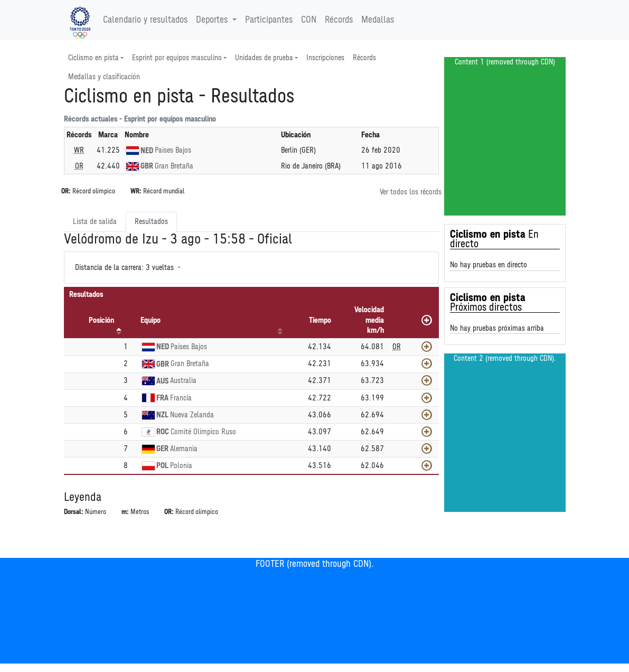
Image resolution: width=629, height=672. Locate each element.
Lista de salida (95, 222)
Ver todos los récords (411, 192)
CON (309, 20)
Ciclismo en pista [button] (93, 58)
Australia (183, 381)
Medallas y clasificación (104, 77)
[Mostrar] (427, 347)
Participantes (269, 20)
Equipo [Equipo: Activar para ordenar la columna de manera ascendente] (151, 320)
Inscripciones (325, 58)
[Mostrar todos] (427, 320)
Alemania (184, 449)
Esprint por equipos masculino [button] (177, 58)
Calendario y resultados (145, 20)
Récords (339, 20)
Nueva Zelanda (192, 415)
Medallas (378, 20)
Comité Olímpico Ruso (203, 432)
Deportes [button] (213, 20)
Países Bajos (173, 150)
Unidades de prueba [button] (264, 58)
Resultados (151, 222)
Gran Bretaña (174, 166)
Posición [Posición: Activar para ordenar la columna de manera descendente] (101, 320)
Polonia (181, 466)
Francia (181, 398)
